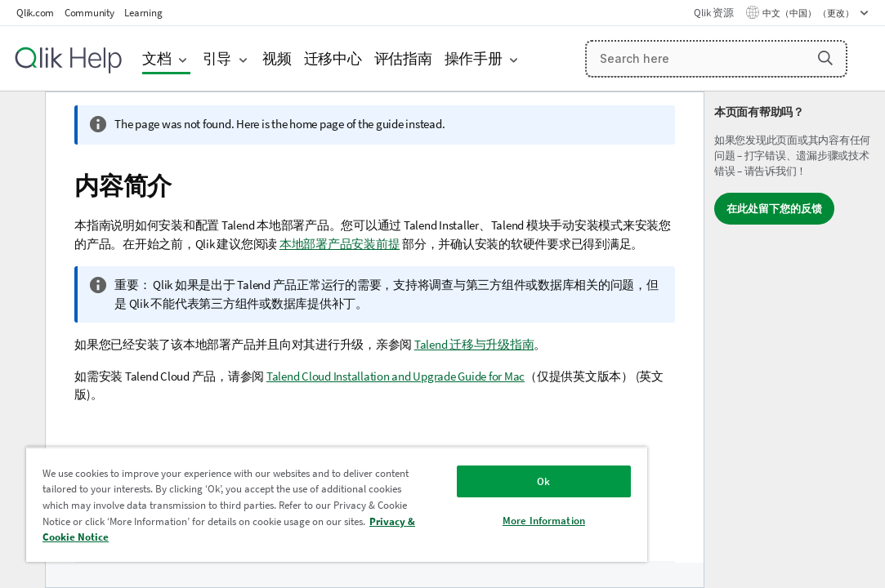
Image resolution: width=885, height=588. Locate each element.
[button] (825, 58)
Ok (453, 469)
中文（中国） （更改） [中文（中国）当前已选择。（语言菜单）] (809, 13)
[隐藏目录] (20, 117)
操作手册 (474, 58)
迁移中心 (333, 58)
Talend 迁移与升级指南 (474, 344)
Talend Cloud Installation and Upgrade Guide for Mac (396, 376)
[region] (283, 498)
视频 (277, 58)
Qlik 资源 (713, 13)
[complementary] (795, 340)
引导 (217, 58)
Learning (143, 13)
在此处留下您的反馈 (774, 209)
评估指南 (403, 58)
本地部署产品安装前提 (340, 244)
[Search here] (716, 59)
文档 (157, 58)
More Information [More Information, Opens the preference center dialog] (452, 508)
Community (89, 13)
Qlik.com (35, 13)
